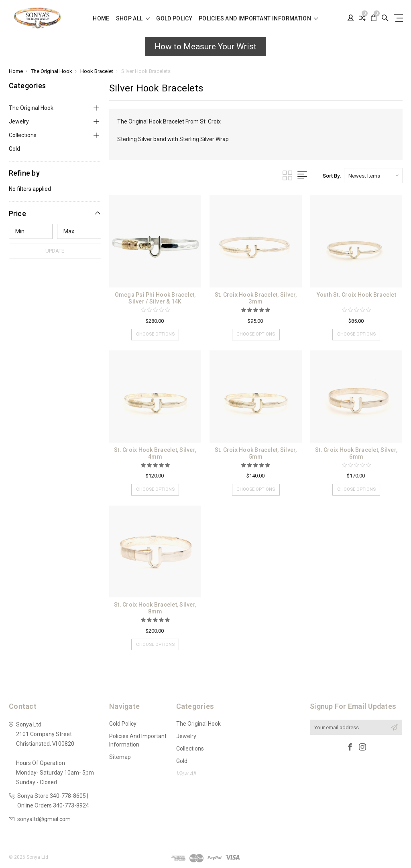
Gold (14, 149)
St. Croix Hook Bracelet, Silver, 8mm (155, 608)
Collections (23, 135)
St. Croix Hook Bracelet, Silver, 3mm (256, 298)
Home (101, 19)
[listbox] (373, 176)
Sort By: (332, 176)
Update (55, 251)
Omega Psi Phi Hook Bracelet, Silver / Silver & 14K (155, 298)
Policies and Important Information (258, 19)
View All (186, 773)
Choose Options (155, 335)
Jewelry (19, 121)
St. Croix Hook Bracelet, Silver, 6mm (356, 453)
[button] (55, 213)
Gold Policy (174, 19)
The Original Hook (31, 108)
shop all (133, 19)
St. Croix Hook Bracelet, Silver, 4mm (155, 453)
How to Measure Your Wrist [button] (205, 47)
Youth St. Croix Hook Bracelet (356, 295)
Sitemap (120, 757)
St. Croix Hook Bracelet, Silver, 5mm (256, 453)
